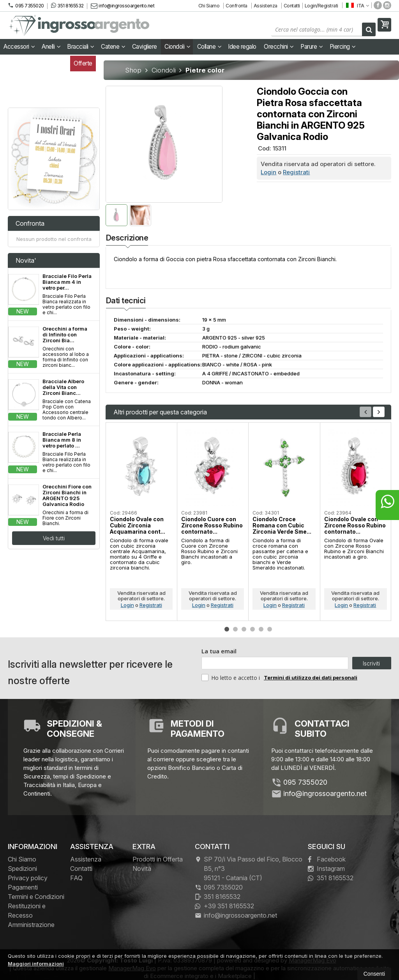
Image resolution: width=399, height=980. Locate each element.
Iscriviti (371, 663)
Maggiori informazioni (36, 964)
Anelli (51, 47)
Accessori (19, 47)
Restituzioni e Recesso (27, 911)
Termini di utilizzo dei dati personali (311, 678)
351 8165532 (67, 5)
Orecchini (279, 47)
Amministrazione (31, 925)
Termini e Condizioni (36, 897)
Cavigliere (145, 47)
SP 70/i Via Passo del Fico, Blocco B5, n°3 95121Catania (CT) (249, 869)
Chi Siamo (209, 6)
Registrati (296, 172)
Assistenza (266, 6)
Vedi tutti (54, 538)
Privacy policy (28, 878)
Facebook (327, 859)
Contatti (292, 6)
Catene (113, 47)
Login (268, 172)
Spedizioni (22, 869)
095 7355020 (26, 5)
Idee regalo (242, 47)
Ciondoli (177, 47)
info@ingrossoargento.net (123, 6)
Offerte (83, 63)
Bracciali (81, 47)
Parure (312, 47)
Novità (142, 869)
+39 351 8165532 (224, 906)
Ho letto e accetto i (231, 678)
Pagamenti (23, 887)
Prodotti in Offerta (158, 859)
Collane (209, 47)
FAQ (76, 878)
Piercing (343, 47)
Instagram (326, 869)
